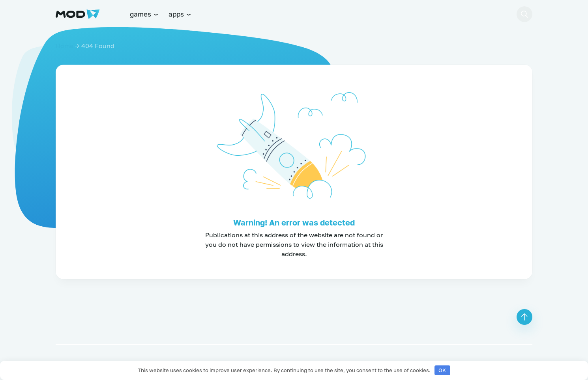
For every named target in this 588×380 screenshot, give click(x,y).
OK (442, 370)
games (144, 14)
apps (180, 14)
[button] (524, 14)
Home (65, 46)
